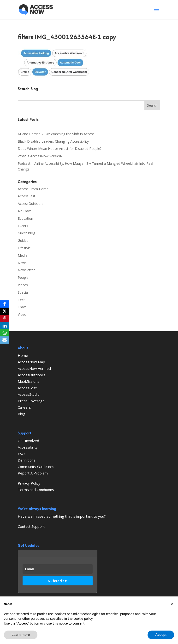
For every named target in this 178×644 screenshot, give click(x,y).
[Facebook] (5, 304)
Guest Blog (26, 233)
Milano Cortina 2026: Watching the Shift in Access (56, 134)
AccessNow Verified (34, 368)
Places (23, 285)
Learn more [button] (21, 635)
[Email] (5, 340)
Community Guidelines (36, 467)
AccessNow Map (31, 362)
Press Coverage (31, 401)
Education (25, 218)
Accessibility (28, 447)
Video (22, 314)
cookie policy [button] (83, 619)
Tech (22, 300)
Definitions (27, 460)
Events (23, 226)
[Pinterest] (5, 318)
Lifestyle (24, 248)
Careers (24, 407)
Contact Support (31, 526)
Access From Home (33, 189)
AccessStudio (29, 394)
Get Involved (28, 441)
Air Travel (25, 211)
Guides (23, 240)
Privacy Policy (29, 483)
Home (23, 355)
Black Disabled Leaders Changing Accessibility (53, 141)
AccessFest (27, 196)
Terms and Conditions (36, 490)
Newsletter (26, 270)
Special (23, 292)
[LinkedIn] (5, 326)
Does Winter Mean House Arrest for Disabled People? (60, 149)
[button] (172, 604)
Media (23, 255)
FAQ (21, 454)
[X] (5, 311)
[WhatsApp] (5, 333)
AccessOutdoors (31, 204)
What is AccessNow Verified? (40, 156)
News (22, 263)
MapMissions (29, 381)
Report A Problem (33, 473)
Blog (21, 414)
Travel (23, 307)
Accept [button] (161, 635)
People (23, 277)
